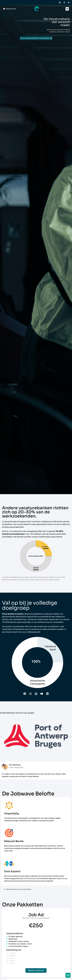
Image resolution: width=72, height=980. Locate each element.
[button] (67, 9)
